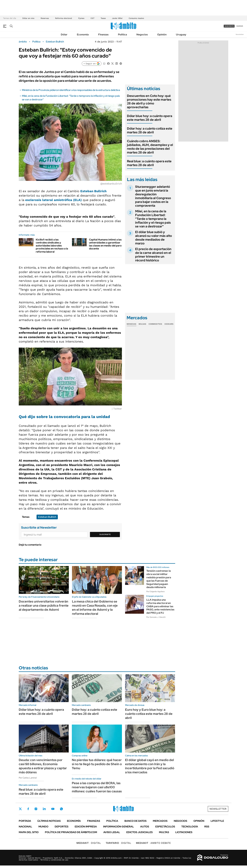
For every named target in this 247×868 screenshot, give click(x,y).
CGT (92, 18)
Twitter (20, 809)
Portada (25, 821)
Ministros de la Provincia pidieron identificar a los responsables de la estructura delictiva (71, 90)
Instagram (36, 809)
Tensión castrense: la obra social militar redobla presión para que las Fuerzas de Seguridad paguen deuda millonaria (159, 579)
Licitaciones (184, 832)
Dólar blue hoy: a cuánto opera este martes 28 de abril (150, 118)
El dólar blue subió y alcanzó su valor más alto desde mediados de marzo (154, 238)
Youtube (53, 809)
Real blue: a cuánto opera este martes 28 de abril (149, 163)
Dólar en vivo (28, 18)
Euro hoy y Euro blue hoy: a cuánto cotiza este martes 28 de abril (149, 714)
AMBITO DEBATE (153, 843)
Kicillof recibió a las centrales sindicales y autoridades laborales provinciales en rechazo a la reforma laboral (52, 246)
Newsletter (240, 34)
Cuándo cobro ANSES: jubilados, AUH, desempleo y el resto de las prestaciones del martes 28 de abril (150, 147)
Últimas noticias (49, 821)
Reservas (45, 18)
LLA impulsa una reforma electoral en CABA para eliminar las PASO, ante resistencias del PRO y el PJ (160, 606)
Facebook (28, 809)
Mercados (160, 821)
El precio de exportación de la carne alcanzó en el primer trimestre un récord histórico (153, 255)
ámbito (23, 42)
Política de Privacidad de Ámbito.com (71, 832)
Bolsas (142, 324)
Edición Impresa (86, 827)
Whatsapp (61, 809)
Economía (83, 35)
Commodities (155, 324)
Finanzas (103, 35)
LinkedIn (44, 809)
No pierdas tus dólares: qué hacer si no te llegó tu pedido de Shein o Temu (97, 764)
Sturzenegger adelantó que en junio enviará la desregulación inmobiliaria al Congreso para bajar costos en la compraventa (153, 196)
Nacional (25, 827)
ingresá (240, 26)
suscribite (229, 26)
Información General (119, 827)
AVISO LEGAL (112, 832)
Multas (164, 832)
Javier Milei (117, 18)
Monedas (131, 324)
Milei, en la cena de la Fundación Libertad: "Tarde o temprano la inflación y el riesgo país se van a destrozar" (153, 219)
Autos (145, 827)
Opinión (162, 35)
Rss (207, 827)
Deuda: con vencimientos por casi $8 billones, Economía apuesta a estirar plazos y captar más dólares (43, 766)
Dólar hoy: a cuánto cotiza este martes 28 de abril (150, 130)
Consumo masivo (136, 18)
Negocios (142, 35)
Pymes (81, 18)
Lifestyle (217, 821)
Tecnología (190, 827)
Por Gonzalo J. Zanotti (156, 617)
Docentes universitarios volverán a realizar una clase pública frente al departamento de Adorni (44, 606)
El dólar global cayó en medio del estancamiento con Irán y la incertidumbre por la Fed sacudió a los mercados (150, 766)
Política (122, 35)
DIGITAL (89, 843)
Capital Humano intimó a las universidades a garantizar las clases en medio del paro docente (105, 244)
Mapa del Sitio (29, 832)
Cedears (169, 324)
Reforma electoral (64, 18)
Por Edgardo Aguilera (155, 592)
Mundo (43, 827)
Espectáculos (165, 827)
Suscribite (105, 534)
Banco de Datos (135, 821)
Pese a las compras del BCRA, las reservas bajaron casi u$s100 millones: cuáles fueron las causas (97, 787)
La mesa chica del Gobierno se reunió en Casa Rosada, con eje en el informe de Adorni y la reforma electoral (95, 608)
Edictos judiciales (139, 832)
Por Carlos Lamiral (28, 778)
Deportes (62, 827)
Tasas (103, 18)
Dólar (64, 35)
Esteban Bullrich (55, 42)
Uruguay (181, 35)
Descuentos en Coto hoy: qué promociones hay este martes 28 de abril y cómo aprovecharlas (149, 101)
